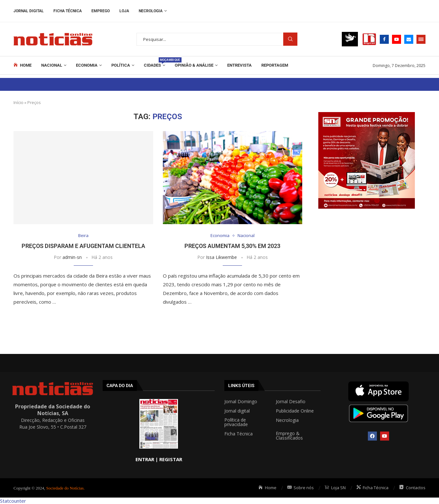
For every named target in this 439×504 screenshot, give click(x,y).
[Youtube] (397, 39)
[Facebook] (384, 39)
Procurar (290, 39)
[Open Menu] (421, 39)
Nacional (52, 65)
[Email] (409, 39)
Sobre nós (301, 488)
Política (121, 65)
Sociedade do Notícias (65, 488)
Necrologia (151, 11)
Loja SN (335, 488)
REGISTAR (171, 459)
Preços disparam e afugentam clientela (83, 246)
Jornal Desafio (291, 402)
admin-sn (72, 257)
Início (19, 102)
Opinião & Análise (194, 65)
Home (23, 65)
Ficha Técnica (68, 11)
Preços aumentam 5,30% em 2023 (232, 246)
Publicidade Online (295, 411)
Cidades (154, 62)
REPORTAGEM (275, 65)
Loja (124, 11)
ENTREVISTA (239, 65)
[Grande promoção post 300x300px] (367, 115)
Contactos (412, 488)
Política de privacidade (236, 422)
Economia (87, 65)
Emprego (101, 11)
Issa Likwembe (221, 257)
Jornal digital (237, 411)
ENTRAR (145, 459)
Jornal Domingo (241, 402)
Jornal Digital (29, 11)
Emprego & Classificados (289, 436)
